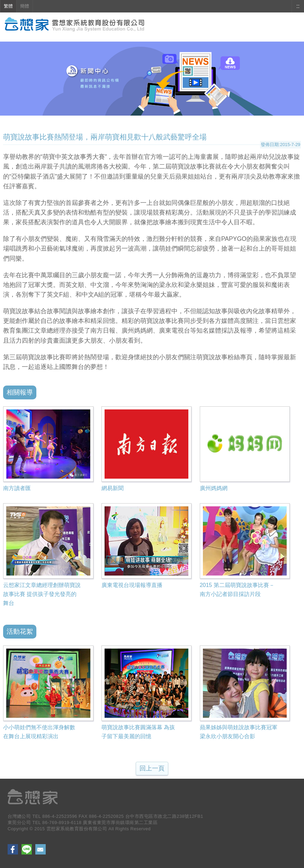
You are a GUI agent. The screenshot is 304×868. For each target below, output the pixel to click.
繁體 (8, 6)
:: (298, 6)
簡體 (25, 6)
